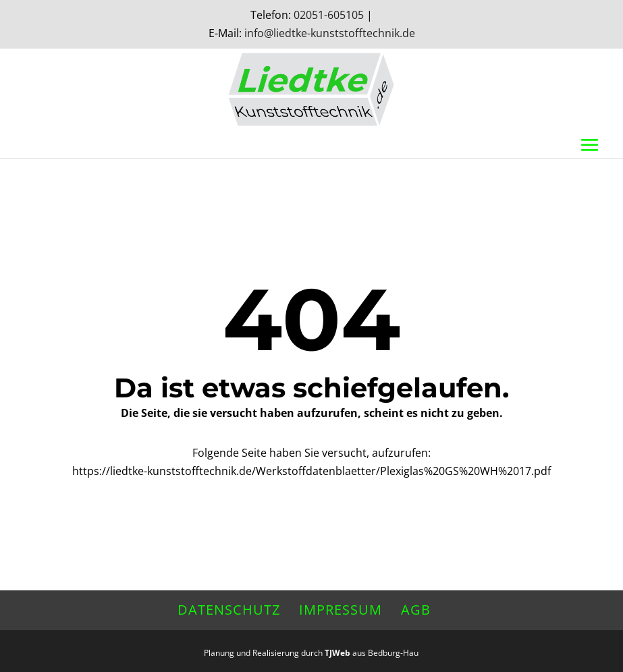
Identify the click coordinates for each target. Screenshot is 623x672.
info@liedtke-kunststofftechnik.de (330, 33)
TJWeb (337, 653)
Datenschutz (229, 610)
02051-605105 (329, 15)
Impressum (341, 610)
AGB (416, 610)
